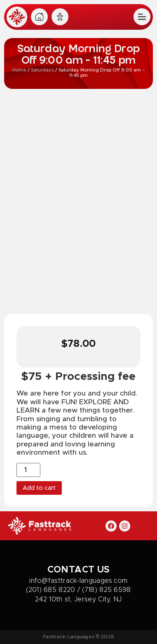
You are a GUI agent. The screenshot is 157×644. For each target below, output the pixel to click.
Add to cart (39, 488)
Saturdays (42, 70)
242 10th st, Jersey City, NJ (78, 599)
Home (19, 70)
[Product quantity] (28, 470)
